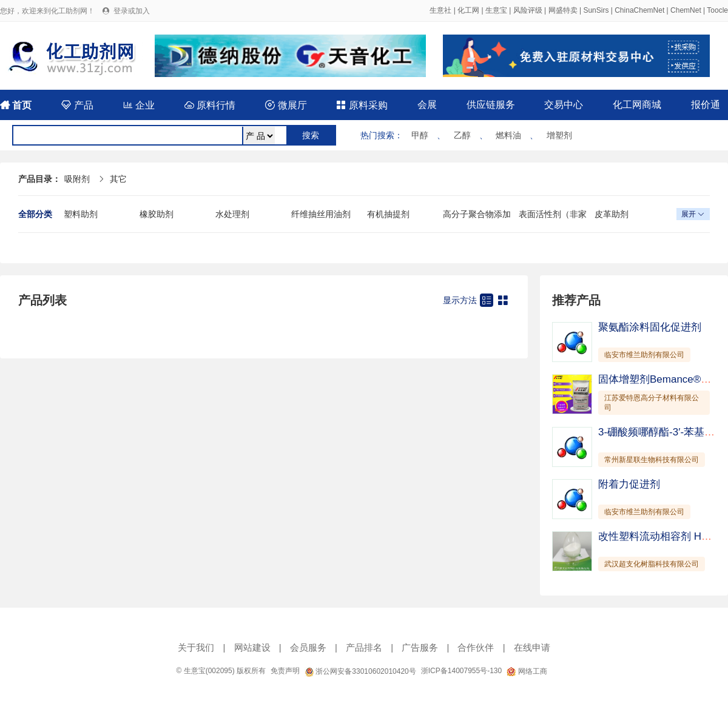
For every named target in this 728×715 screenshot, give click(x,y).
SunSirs (596, 10)
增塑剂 (559, 135)
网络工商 (527, 671)
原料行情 (210, 105)
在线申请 (532, 647)
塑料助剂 (81, 214)
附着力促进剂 (629, 484)
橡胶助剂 (157, 214)
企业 (139, 105)
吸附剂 (77, 179)
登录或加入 (132, 11)
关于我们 (196, 647)
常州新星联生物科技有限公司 (652, 460)
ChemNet (686, 10)
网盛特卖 (563, 10)
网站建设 (252, 647)
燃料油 (508, 135)
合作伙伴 (476, 647)
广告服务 (420, 647)
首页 (16, 105)
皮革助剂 (612, 214)
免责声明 (285, 671)
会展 (427, 105)
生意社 (440, 10)
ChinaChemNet (639, 10)
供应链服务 (491, 105)
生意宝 (496, 10)
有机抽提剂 (388, 214)
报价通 (706, 105)
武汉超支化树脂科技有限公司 (652, 564)
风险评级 (528, 10)
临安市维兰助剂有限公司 (644, 355)
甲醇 (420, 135)
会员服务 (308, 647)
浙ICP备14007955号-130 (461, 671)
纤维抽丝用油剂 (321, 214)
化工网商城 (637, 105)
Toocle (717, 10)
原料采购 (362, 105)
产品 (77, 105)
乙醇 (462, 135)
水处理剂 (232, 214)
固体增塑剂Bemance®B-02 (660, 379)
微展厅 (286, 105)
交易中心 (564, 105)
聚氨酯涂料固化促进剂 (650, 327)
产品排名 (364, 647)
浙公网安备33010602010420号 (360, 671)
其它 (118, 179)
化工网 (468, 10)
